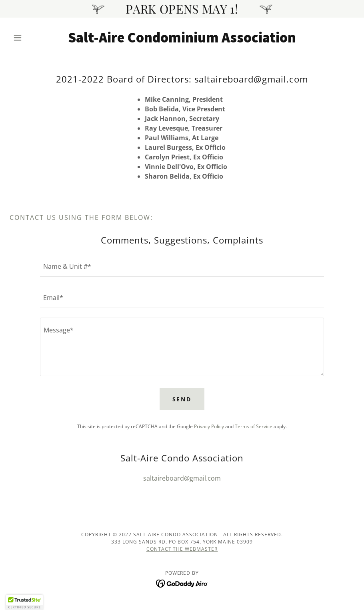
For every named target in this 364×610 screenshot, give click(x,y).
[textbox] (182, 266)
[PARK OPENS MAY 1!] (182, 9)
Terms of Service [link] (254, 426)
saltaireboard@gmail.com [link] (182, 478)
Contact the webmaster (182, 549)
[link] (182, 40)
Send (182, 399)
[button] (35, 38)
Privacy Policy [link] (209, 426)
